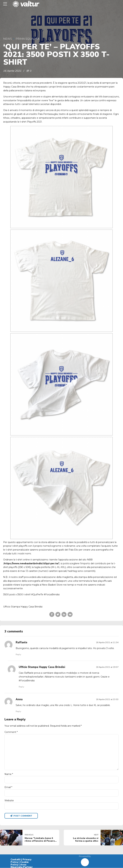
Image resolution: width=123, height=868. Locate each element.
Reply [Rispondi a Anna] (18, 711)
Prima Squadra (28, 39)
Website (9, 801)
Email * (8, 787)
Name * (9, 774)
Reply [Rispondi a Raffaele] (18, 654)
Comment (11, 732)
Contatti (16, 860)
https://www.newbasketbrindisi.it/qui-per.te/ (31, 563)
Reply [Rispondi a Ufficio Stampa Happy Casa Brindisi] (21, 687)
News (8, 39)
